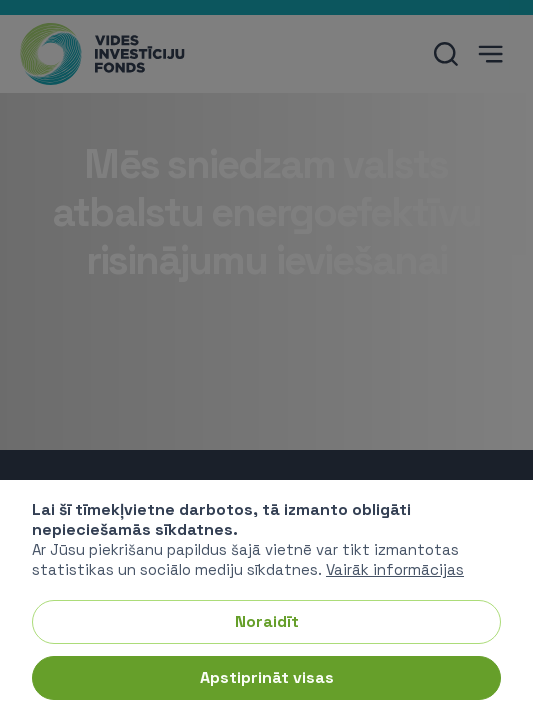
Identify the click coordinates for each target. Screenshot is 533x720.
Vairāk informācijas (395, 569)
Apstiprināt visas (267, 677)
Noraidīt (267, 621)
